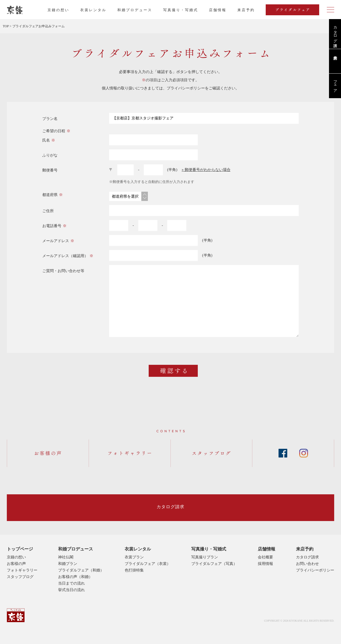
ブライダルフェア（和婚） (81, 570)
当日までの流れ (71, 583)
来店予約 (305, 549)
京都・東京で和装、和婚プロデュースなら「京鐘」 (15, 10)
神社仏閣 (66, 557)
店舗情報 (218, 10)
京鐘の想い (58, 10)
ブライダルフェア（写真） (214, 564)
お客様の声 (16, 564)
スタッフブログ (20, 577)
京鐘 (16, 615)
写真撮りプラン (205, 557)
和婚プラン (68, 564)
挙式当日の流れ (71, 590)
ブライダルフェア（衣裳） (148, 564)
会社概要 (265, 557)
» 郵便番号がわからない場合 (206, 170)
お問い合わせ (307, 564)
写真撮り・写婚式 (181, 10)
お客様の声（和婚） (75, 577)
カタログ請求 (335, 32)
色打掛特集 (134, 570)
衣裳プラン (134, 557)
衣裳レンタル (93, 10)
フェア (335, 84)
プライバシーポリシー (186, 88)
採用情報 (265, 564)
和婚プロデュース (135, 10)
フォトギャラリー (22, 570)
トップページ (20, 549)
